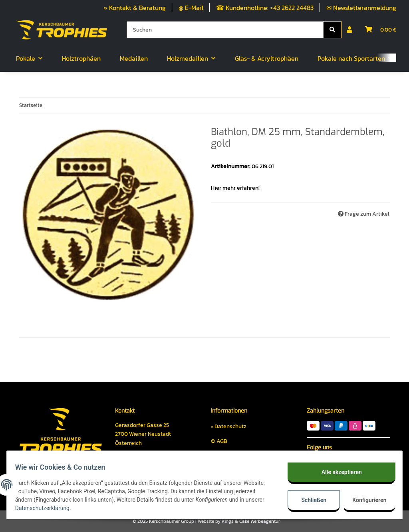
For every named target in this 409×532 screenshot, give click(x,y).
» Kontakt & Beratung (135, 8)
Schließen (309, 500)
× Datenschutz (229, 426)
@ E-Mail (191, 8)
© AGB (219, 441)
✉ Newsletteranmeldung (361, 8)
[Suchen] (225, 30)
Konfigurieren (366, 500)
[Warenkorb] (381, 30)
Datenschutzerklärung (73, 508)
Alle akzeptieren (337, 472)
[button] (349, 30)
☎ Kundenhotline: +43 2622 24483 (265, 8)
